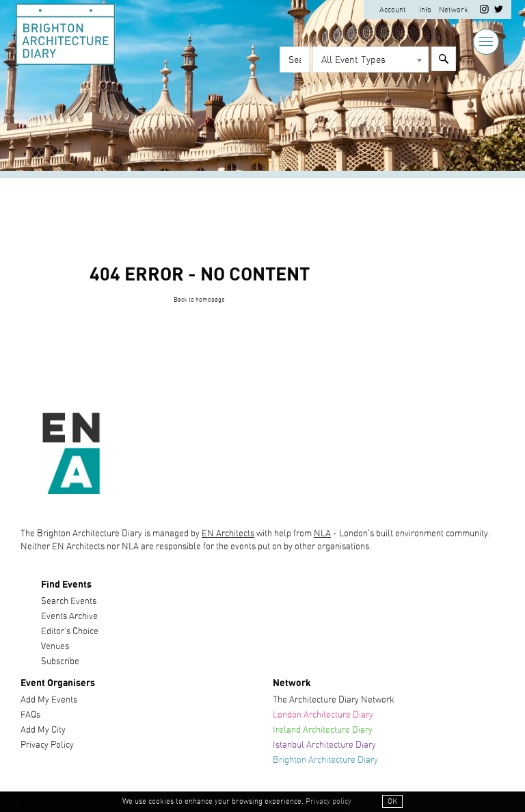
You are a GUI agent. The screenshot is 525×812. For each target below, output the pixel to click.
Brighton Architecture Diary (325, 760)
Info (425, 10)
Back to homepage (199, 300)
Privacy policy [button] (328, 801)
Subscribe (60, 662)
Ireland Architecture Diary (323, 730)
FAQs (30, 715)
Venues (55, 647)
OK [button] (392, 801)
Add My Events (49, 700)
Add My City (43, 730)
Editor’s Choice (70, 632)
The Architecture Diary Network (334, 700)
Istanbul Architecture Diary (324, 745)
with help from (284, 534)
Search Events (69, 602)
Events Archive (69, 617)
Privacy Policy (47, 745)
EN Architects (228, 534)
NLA (322, 534)
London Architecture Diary (323, 715)
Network (454, 10)
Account (393, 10)
